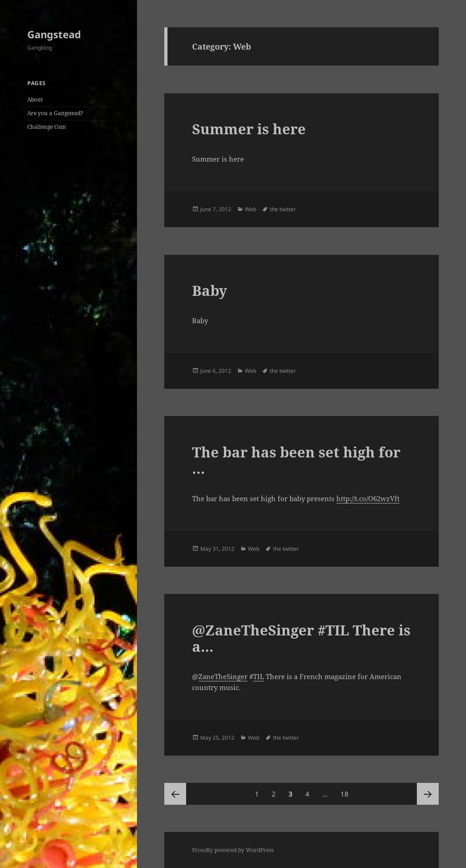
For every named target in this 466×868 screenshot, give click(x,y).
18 (347, 791)
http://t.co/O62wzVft (368, 498)
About (35, 99)
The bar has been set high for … (296, 460)
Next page (428, 794)
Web (251, 209)
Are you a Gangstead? (55, 113)
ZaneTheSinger (223, 676)
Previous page (175, 794)
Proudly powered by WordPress (233, 850)
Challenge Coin (47, 127)
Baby (210, 290)
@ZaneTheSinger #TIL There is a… (301, 638)
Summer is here (249, 129)
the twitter (283, 209)
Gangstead (54, 34)
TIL (258, 676)
